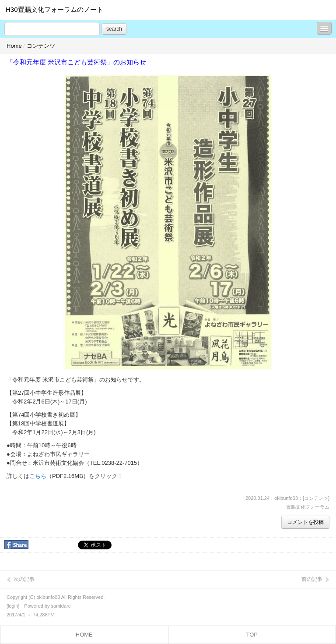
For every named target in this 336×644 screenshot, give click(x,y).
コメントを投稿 (305, 522)
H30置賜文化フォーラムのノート (54, 9)
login (13, 606)
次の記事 (20, 579)
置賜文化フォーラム (308, 507)
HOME (84, 635)
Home (14, 46)
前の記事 (316, 579)
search (114, 29)
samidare (61, 606)
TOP (252, 635)
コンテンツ (41, 46)
